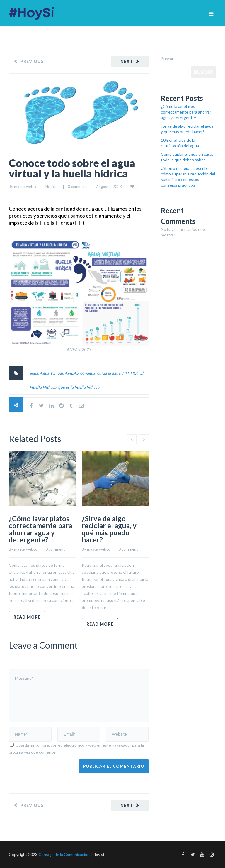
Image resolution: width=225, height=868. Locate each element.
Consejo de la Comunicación (64, 854)
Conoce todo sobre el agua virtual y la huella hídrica (72, 168)
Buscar (167, 59)
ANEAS (71, 373)
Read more (27, 617)
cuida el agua (109, 373)
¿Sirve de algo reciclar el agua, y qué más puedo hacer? (109, 529)
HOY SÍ (137, 373)
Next (127, 61)
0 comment (77, 187)
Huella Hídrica (43, 387)
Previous (32, 61)
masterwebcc (25, 187)
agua (34, 373)
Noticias (52, 187)
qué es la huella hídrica (79, 387)
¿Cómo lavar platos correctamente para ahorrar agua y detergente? (40, 529)
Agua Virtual (51, 373)
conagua (88, 373)
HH (125, 373)
